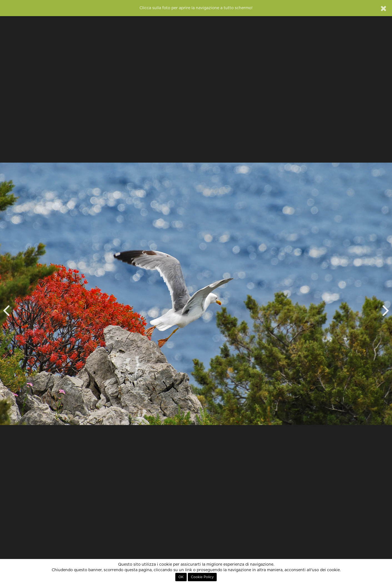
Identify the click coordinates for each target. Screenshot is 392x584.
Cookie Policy (202, 577)
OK (181, 577)
